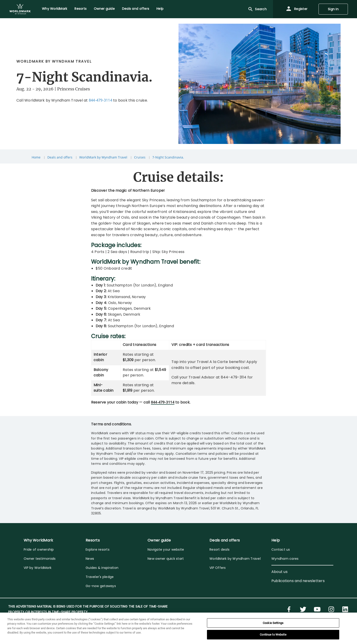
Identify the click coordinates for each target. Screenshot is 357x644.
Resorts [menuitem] (80, 9)
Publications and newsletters (298, 581)
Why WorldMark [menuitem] (55, 9)
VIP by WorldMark (38, 568)
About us (279, 572)
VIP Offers (218, 568)
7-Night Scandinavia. (168, 157)
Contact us (281, 549)
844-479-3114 (101, 100)
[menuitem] (20, 9)
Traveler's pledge (100, 577)
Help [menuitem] (160, 9)
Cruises (140, 157)
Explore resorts (98, 549)
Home (36, 157)
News (90, 559)
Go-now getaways (101, 586)
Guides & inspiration (102, 568)
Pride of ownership (39, 549)
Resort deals (219, 549)
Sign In (333, 9)
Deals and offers (60, 157)
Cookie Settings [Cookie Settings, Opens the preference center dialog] (273, 623)
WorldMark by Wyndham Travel (103, 157)
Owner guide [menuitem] (104, 9)
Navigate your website (166, 549)
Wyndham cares (285, 559)
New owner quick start (166, 559)
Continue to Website (273, 635)
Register (297, 9)
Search (257, 9)
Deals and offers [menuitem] (136, 9)
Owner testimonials (40, 559)
